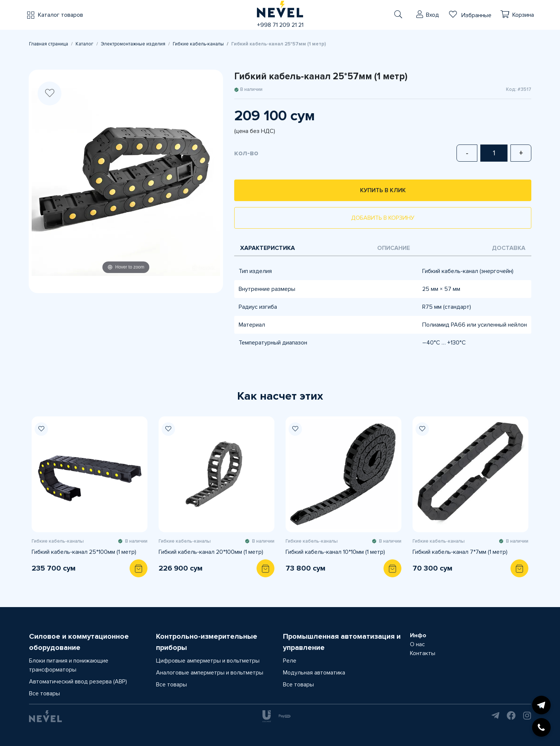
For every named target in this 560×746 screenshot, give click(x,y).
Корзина (523, 15)
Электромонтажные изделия (133, 44)
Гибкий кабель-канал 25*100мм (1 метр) (84, 552)
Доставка (509, 248)
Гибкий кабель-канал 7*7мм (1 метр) (460, 552)
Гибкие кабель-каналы (198, 44)
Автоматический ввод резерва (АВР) (78, 682)
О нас (417, 644)
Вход (432, 15)
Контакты (423, 653)
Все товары (44, 693)
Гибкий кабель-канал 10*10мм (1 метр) (335, 552)
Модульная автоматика (314, 673)
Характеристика (268, 248)
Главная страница (49, 44)
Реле (290, 661)
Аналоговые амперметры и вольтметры (210, 673)
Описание (394, 248)
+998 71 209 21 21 (280, 25)
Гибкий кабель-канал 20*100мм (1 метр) (211, 552)
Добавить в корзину (383, 218)
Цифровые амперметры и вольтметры (208, 661)
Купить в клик (383, 190)
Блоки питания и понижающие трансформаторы (69, 665)
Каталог (85, 44)
